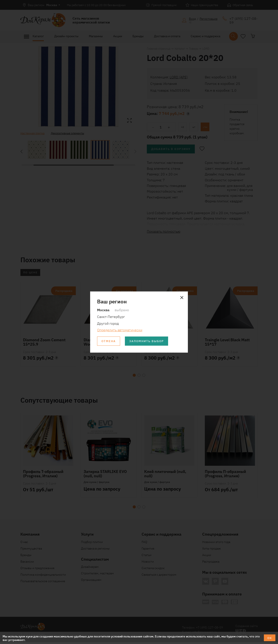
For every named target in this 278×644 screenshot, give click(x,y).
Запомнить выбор (150, 341)
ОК (269, 638)
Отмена (109, 341)
